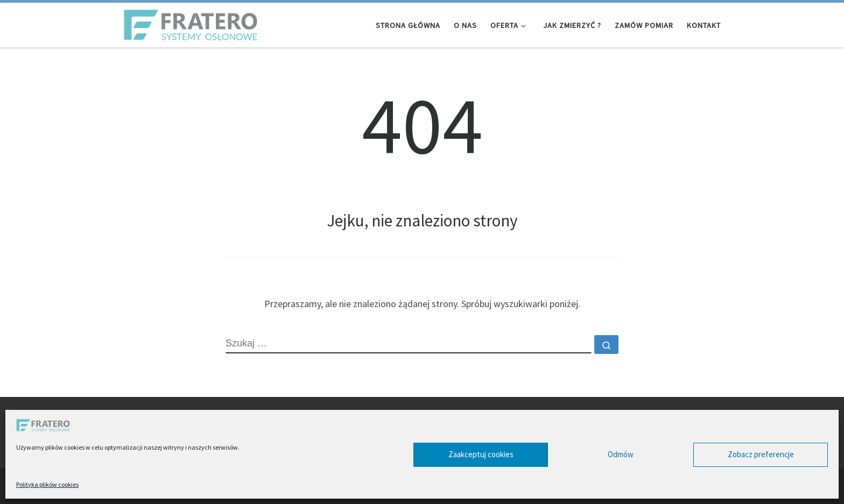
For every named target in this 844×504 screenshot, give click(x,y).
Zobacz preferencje (761, 454)
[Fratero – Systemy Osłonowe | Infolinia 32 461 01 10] (191, 23)
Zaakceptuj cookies (481, 454)
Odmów (621, 454)
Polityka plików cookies (47, 484)
